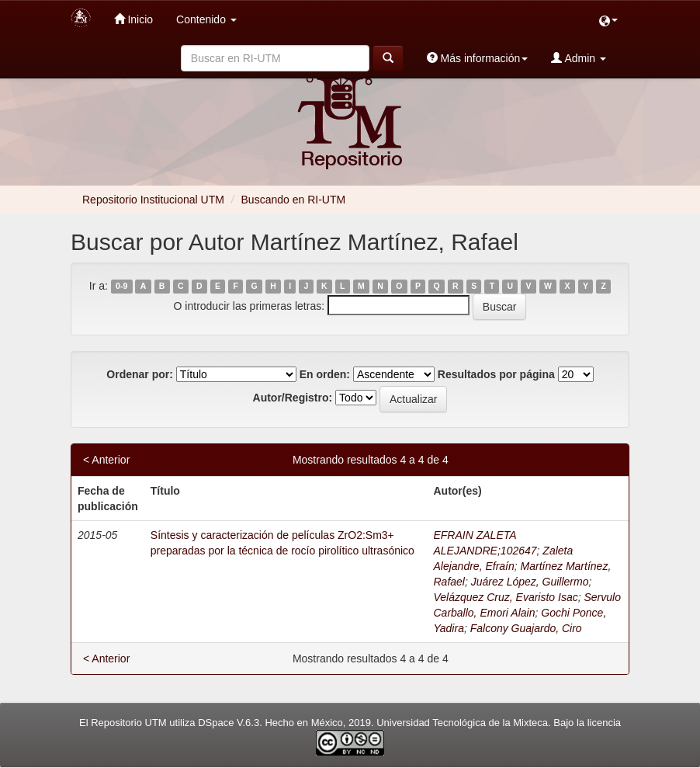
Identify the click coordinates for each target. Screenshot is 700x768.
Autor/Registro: (293, 398)
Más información (478, 58)
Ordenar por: (140, 374)
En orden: (325, 374)
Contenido (206, 19)
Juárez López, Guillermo (530, 582)
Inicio (134, 19)
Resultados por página (496, 374)
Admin (579, 58)
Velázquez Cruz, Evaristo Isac (505, 597)
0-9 (121, 287)
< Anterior (106, 460)
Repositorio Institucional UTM (153, 200)
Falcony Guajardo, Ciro (526, 628)
